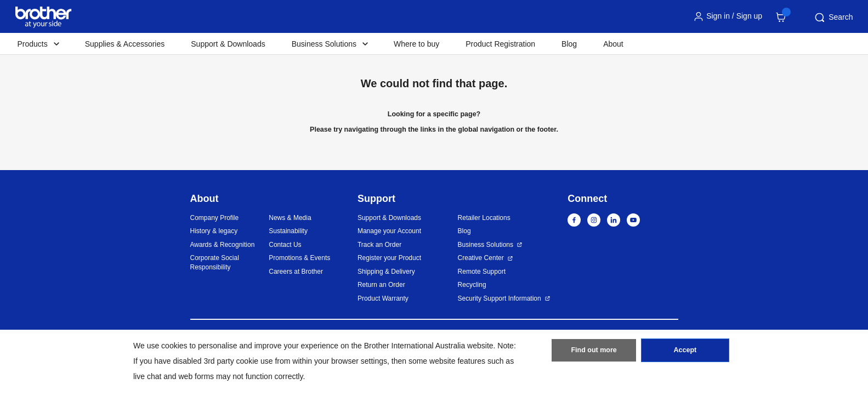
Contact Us (285, 245)
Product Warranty (383, 298)
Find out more (594, 353)
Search (833, 18)
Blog (569, 44)
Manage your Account (389, 231)
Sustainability (288, 231)
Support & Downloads (228, 44)
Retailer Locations (484, 218)
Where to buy (416, 44)
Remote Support (482, 272)
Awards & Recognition (223, 245)
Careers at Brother (296, 272)
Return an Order (381, 285)
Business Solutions (486, 245)
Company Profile (215, 218)
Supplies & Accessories (125, 44)
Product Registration (500, 44)
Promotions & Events (299, 258)
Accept (685, 353)
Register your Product (389, 258)
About (613, 44)
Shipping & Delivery (386, 272)
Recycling (472, 285)
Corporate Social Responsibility (215, 263)
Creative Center (481, 258)
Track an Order (379, 245)
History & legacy (214, 231)
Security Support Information (500, 298)
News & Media (290, 218)
